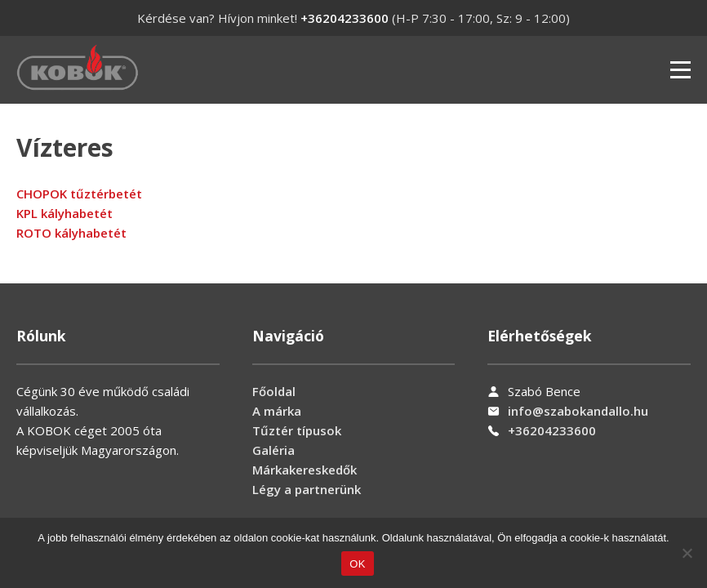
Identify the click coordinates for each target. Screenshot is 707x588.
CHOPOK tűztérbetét (79, 194)
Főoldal (274, 391)
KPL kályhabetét (64, 213)
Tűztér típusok (297, 430)
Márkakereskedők (305, 470)
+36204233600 (345, 18)
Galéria (273, 450)
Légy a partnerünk (307, 489)
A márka (277, 411)
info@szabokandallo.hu (578, 411)
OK (357, 564)
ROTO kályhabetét (71, 233)
